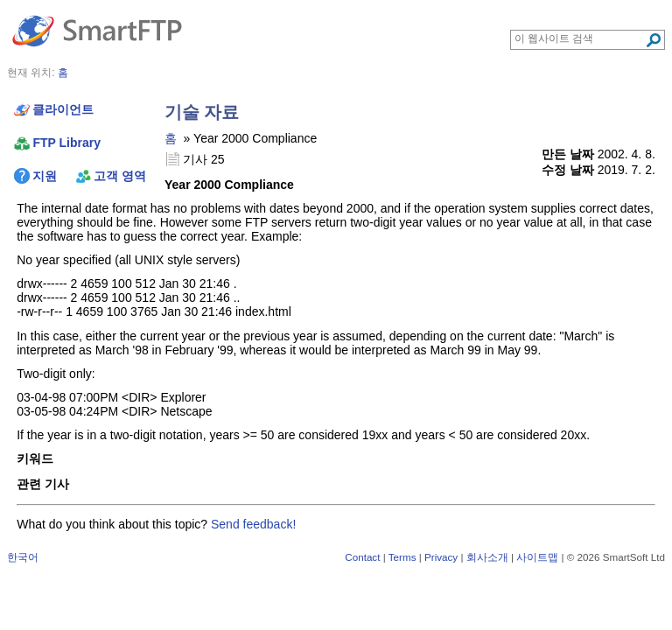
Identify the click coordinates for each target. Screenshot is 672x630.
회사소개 (487, 557)
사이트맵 (537, 557)
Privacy (441, 557)
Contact (362, 557)
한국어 (23, 557)
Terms (402, 557)
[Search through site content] (580, 38)
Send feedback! (253, 524)
